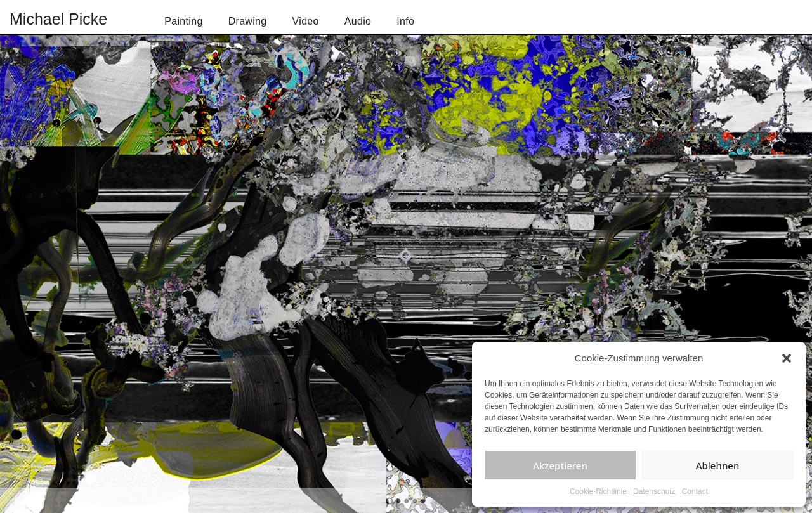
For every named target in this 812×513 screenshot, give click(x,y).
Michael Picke (58, 19)
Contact (695, 491)
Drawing (248, 21)
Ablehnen (718, 465)
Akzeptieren (560, 465)
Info (405, 21)
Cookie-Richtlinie (598, 491)
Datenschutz (654, 491)
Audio (358, 21)
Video (306, 21)
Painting (183, 21)
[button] (787, 358)
